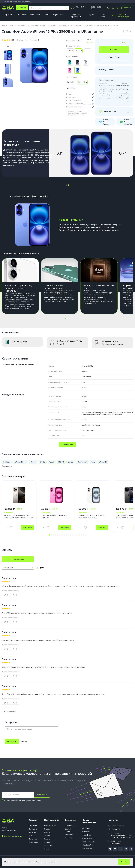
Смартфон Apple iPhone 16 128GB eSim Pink (54, 517)
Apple (93, 462)
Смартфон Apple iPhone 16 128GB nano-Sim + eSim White (91, 517)
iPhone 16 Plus (21, 462)
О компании (70, 826)
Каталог (33, 820)
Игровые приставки (76, 16)
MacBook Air (87, 848)
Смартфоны (8, 15)
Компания (71, 820)
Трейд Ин (48, 846)
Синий (33, 462)
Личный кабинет (51, 826)
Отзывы (9, 2)
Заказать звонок (78, 9)
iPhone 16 (103, 462)
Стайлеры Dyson (89, 838)
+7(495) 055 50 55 (117, 826)
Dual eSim (7, 462)
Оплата (22, 2)
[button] (66, 185)
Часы (46, 15)
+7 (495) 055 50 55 (80, 7)
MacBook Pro (88, 845)
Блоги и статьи (68, 830)
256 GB (42, 462)
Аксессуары (33, 842)
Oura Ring (103, 16)
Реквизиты (69, 835)
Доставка (16, 2)
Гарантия (48, 842)
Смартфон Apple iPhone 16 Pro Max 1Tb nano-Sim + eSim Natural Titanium (19, 517)
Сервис (47, 839)
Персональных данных (33, 800)
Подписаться (42, 795)
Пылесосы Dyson (89, 842)
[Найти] (66, 8)
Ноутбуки (22, 15)
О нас (4, 2)
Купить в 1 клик (114, 57)
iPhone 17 (86, 828)
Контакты (28, 2)
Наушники (58, 15)
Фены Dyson (87, 835)
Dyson (92, 15)
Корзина (126, 8)
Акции (47, 849)
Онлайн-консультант (120, 16)
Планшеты (35, 15)
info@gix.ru (115, 829)
